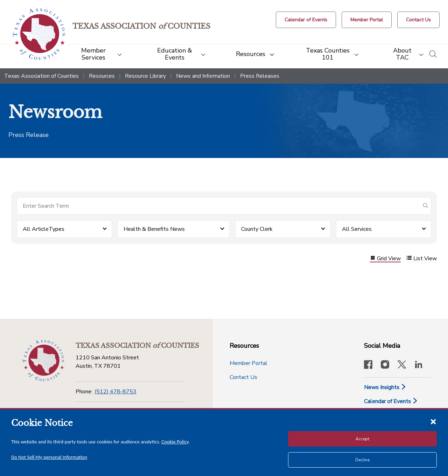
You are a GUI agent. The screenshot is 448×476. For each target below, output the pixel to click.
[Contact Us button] (418, 20)
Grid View (385, 259)
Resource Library (145, 76)
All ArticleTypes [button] (44, 229)
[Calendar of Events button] (306, 20)
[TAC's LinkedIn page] (419, 365)
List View (422, 259)
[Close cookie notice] (433, 421)
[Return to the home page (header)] (39, 34)
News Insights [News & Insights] (385, 387)
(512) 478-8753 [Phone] (115, 392)
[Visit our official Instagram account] (385, 365)
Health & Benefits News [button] (154, 229)
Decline (362, 460)
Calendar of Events (391, 401)
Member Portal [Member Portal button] (248, 363)
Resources (102, 76)
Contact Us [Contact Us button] (243, 377)
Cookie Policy (175, 442)
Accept (362, 439)
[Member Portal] (367, 20)
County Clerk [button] (257, 229)
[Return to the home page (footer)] (43, 361)
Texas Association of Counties (41, 76)
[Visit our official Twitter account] (402, 365)
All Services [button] (357, 229)
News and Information (203, 76)
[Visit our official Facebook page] (368, 365)
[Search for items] (218, 206)
